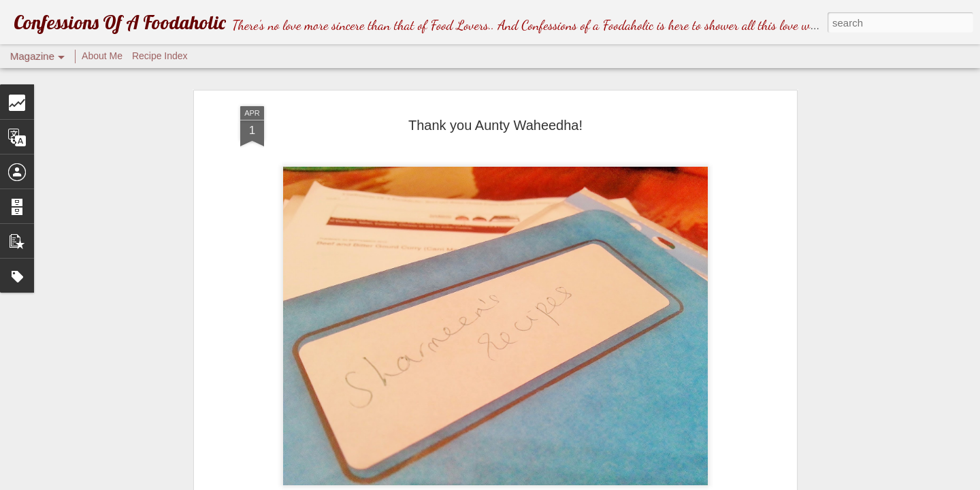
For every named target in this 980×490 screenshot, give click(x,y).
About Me (102, 56)
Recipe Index (160, 56)
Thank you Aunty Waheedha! (495, 125)
